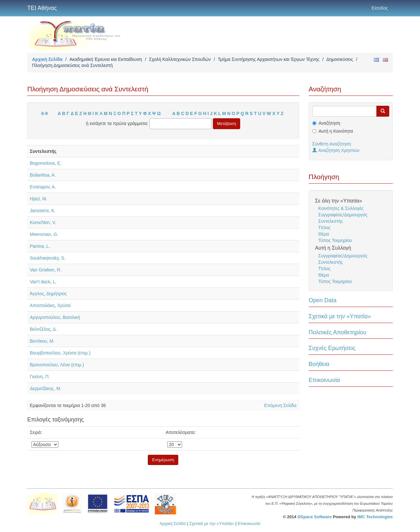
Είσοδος (380, 8)
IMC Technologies (375, 517)
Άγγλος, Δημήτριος (48, 294)
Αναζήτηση (330, 123)
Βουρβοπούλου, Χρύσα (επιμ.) (60, 353)
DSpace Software (315, 517)
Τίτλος (325, 228)
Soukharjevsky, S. (48, 258)
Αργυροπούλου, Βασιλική (55, 317)
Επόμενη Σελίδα (280, 405)
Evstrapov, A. (43, 187)
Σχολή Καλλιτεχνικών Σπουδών (180, 59)
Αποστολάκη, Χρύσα (50, 305)
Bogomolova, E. (46, 163)
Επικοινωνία (324, 380)
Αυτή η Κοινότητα (336, 131)
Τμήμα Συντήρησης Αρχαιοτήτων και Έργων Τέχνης (269, 59)
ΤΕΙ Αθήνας (42, 8)
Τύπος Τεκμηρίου (335, 240)
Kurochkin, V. (43, 222)
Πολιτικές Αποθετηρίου (338, 332)
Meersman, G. (44, 234)
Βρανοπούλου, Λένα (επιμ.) (57, 365)
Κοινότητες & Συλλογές (341, 208)
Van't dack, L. (43, 282)
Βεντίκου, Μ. (42, 341)
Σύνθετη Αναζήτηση (332, 144)
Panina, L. (40, 246)
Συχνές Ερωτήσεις (332, 348)
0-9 (45, 113)
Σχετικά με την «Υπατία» (340, 316)
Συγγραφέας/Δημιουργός (343, 215)
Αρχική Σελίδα (47, 59)
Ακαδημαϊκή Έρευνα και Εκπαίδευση (106, 59)
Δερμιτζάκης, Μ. (46, 388)
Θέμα (324, 234)
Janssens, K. (43, 211)
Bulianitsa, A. (43, 175)
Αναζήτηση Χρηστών (336, 150)
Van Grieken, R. (46, 270)
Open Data (323, 300)
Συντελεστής (331, 221)
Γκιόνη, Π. (40, 377)
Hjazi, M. (38, 199)
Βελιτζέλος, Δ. (43, 329)
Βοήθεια (319, 364)
